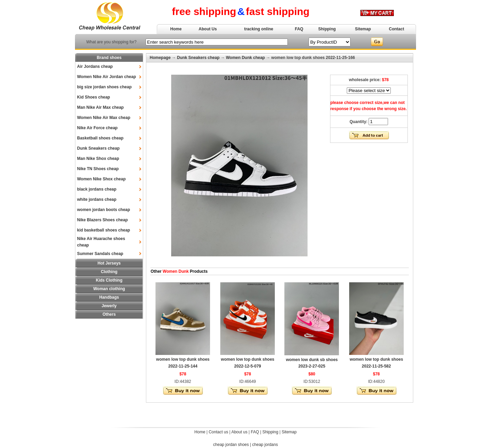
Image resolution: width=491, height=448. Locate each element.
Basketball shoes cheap (100, 138)
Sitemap (363, 29)
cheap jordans (265, 445)
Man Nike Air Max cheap (100, 107)
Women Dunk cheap (245, 58)
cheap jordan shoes (231, 445)
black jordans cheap (97, 189)
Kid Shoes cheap (94, 97)
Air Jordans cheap (95, 66)
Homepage (160, 58)
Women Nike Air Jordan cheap (107, 77)
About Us (208, 29)
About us (239, 432)
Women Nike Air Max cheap (104, 118)
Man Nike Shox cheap (98, 159)
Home (176, 29)
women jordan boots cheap (103, 210)
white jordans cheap (97, 199)
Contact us (218, 432)
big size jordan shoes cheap (104, 87)
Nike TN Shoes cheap (98, 169)
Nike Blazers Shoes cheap (102, 220)
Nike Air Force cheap (97, 128)
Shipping (327, 29)
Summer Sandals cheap (100, 254)
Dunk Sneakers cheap (98, 148)
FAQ (299, 29)
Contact (397, 29)
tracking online (259, 29)
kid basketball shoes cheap (103, 230)
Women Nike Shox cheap (101, 179)
